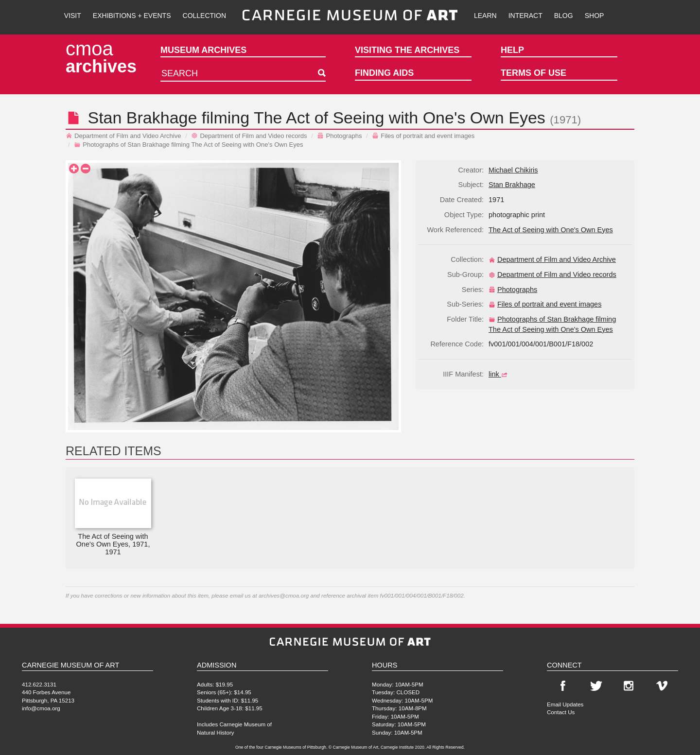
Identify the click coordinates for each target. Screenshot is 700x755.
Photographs (339, 136)
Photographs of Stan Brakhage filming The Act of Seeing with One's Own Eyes (188, 145)
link (499, 374)
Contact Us (561, 712)
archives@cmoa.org (284, 595)
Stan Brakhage (142, 118)
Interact (525, 16)
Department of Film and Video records (249, 136)
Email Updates (565, 704)
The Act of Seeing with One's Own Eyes (551, 230)
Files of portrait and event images (423, 136)
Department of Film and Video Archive (123, 136)
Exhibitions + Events (132, 16)
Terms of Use (534, 73)
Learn (485, 16)
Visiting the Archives (407, 50)
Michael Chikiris (513, 170)
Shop (595, 16)
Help (512, 50)
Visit (73, 16)
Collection (204, 16)
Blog (564, 16)
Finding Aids (384, 73)
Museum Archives (203, 50)
